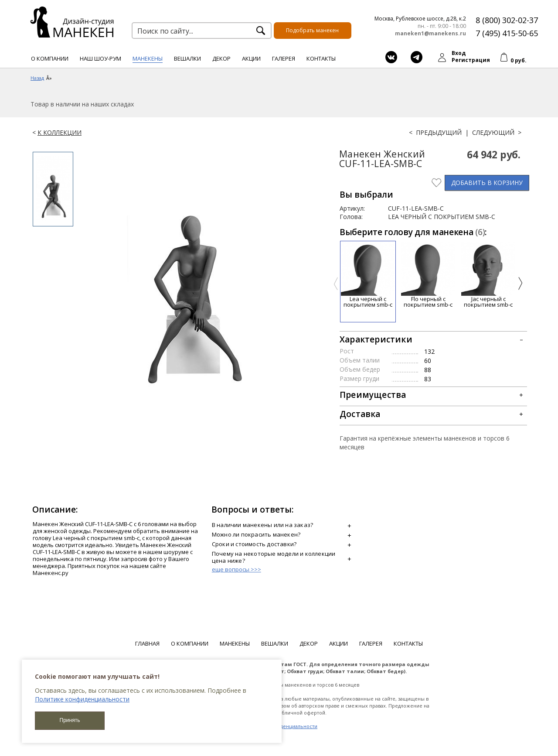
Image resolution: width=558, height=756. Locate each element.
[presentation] (336, 284)
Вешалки (187, 58)
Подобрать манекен (312, 30)
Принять (70, 720)
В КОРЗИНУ (487, 183)
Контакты (321, 58)
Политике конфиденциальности (82, 699)
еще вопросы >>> (236, 569)
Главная (147, 643)
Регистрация (471, 60)
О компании (50, 58)
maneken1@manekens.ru (430, 34)
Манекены (148, 58)
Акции (251, 58)
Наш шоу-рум (100, 58)
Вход (459, 53)
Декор (221, 58)
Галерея (284, 58)
